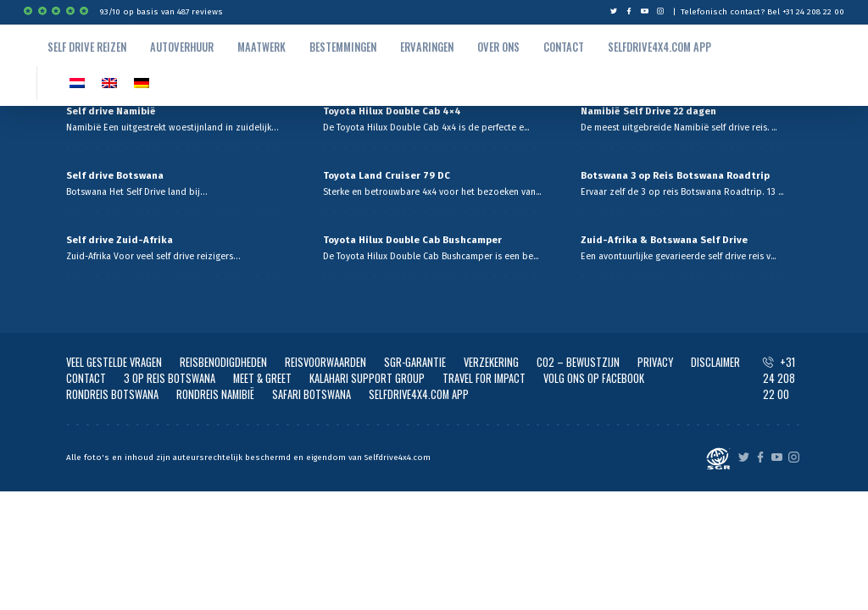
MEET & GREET (262, 378)
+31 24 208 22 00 (779, 378)
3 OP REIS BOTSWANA (170, 378)
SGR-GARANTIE (415, 362)
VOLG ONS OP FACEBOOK (594, 378)
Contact (564, 47)
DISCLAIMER (715, 362)
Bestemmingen (343, 47)
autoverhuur (182, 47)
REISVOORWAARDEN (325, 362)
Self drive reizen (87, 47)
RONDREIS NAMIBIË (215, 394)
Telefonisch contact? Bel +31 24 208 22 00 (762, 12)
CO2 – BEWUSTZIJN (578, 362)
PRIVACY (655, 362)
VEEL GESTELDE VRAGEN (114, 362)
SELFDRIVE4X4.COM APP (419, 394)
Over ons (498, 47)
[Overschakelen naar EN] (109, 83)
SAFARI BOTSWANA (312, 394)
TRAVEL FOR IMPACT (484, 378)
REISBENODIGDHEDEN (223, 362)
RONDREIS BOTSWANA (112, 394)
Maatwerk (262, 47)
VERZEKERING (491, 362)
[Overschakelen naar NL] (77, 83)
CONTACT (86, 378)
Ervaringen (427, 47)
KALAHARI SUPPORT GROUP (367, 378)
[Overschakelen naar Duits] (142, 83)
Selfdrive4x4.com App (659, 47)
